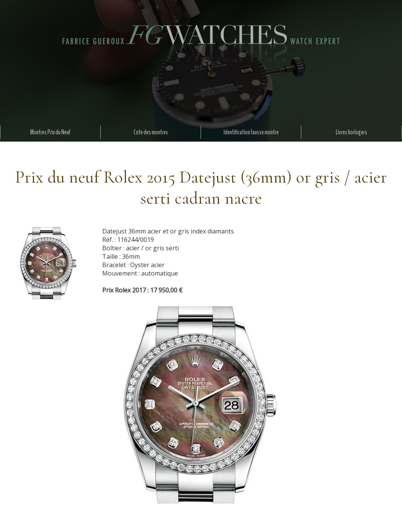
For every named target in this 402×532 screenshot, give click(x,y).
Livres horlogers (351, 132)
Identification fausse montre (251, 132)
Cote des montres (151, 132)
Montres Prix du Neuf (50, 132)
